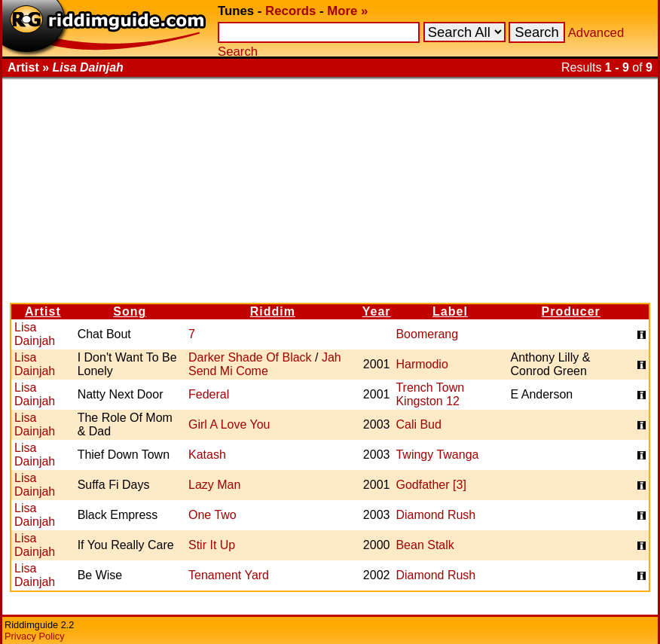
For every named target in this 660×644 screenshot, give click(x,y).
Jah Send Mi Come (265, 364)
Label (450, 311)
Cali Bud (418, 424)
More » (347, 11)
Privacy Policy (35, 636)
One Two (212, 515)
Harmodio (422, 364)
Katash (207, 455)
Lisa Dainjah (35, 334)
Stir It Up (212, 545)
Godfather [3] (431, 485)
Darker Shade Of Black (250, 357)
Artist (43, 311)
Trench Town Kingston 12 (430, 394)
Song (130, 311)
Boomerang (427, 334)
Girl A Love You (229, 424)
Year (377, 311)
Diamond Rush (435, 515)
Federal (209, 394)
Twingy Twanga (437, 455)
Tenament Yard (229, 575)
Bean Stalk (425, 545)
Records (290, 11)
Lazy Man (214, 485)
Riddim (273, 311)
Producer (571, 311)
